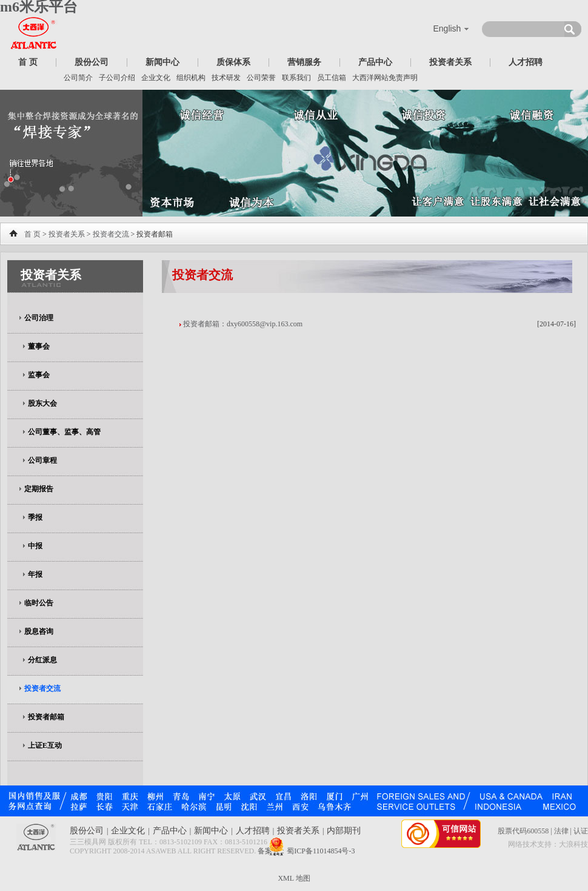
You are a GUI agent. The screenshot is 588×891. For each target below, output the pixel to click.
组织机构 (191, 78)
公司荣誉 (261, 78)
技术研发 (226, 78)
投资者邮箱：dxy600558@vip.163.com (243, 324)
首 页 (28, 62)
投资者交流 (111, 234)
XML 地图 (294, 878)
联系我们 (296, 78)
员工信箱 (332, 78)
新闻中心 (162, 62)
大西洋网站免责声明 (385, 78)
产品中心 (375, 62)
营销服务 (304, 62)
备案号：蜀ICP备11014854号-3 (306, 851)
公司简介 (78, 78)
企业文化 (156, 78)
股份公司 (92, 62)
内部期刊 (344, 831)
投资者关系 (450, 62)
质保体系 (233, 62)
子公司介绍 (117, 78)
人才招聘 (526, 62)
